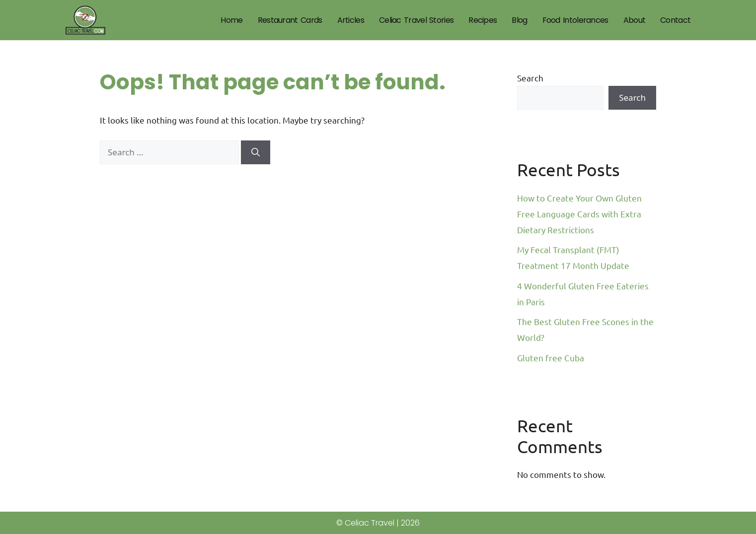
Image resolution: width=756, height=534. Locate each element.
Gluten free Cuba (551, 358)
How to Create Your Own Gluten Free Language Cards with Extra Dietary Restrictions (579, 214)
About (635, 20)
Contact (675, 20)
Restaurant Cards (290, 20)
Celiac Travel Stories (416, 20)
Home (231, 20)
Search (530, 78)
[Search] (256, 152)
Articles (351, 20)
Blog (519, 20)
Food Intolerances (575, 20)
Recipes (483, 20)
